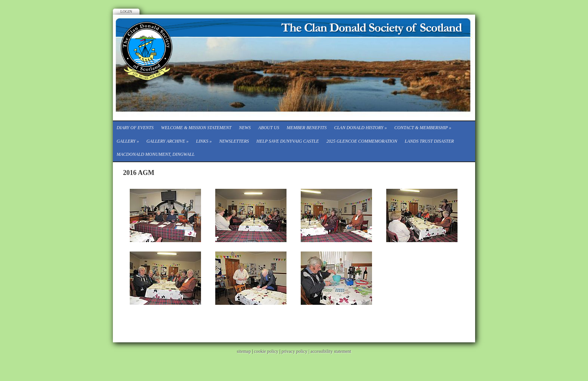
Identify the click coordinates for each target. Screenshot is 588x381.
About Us (268, 128)
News (245, 128)
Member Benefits (307, 128)
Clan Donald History (361, 128)
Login (126, 11)
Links (204, 141)
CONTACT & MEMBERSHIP (423, 128)
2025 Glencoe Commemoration (362, 141)
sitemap (244, 351)
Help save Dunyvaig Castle (288, 141)
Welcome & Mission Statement (196, 128)
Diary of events (135, 128)
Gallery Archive (167, 141)
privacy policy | (296, 351)
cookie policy (266, 351)
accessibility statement (331, 351)
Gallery (128, 141)
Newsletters (234, 141)
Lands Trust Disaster (429, 141)
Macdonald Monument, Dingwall (156, 154)
